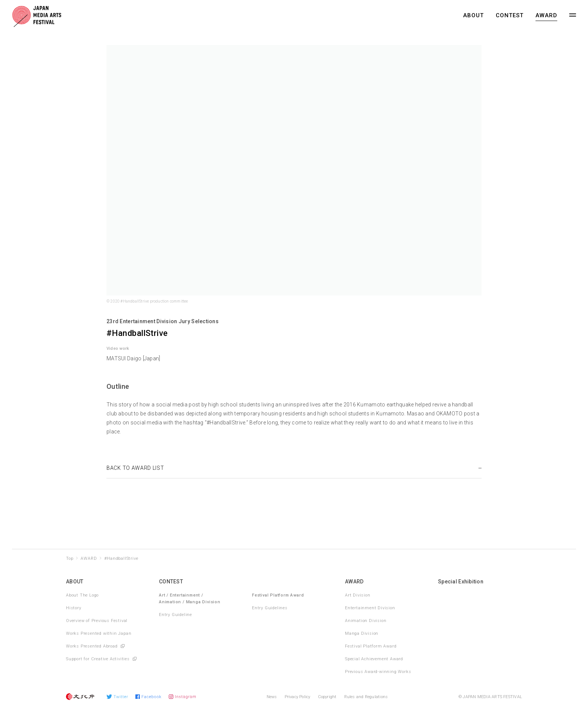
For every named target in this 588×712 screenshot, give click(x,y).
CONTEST (510, 15)
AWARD (546, 15)
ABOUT (473, 15)
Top (70, 558)
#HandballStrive (121, 558)
